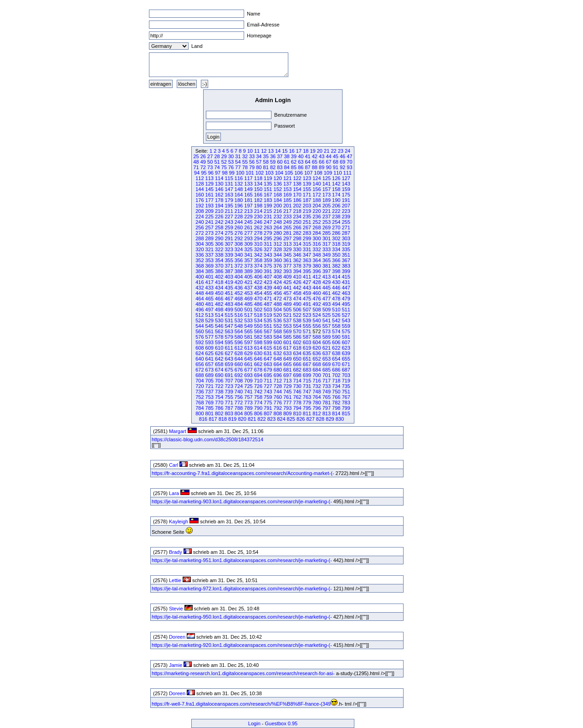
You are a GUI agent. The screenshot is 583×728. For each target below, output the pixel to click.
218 (297, 211)
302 (336, 238)
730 (297, 386)
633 (287, 353)
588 (317, 337)
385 (210, 271)
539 (307, 320)
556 (317, 326)
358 (258, 260)
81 (266, 167)
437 (248, 288)
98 (225, 173)
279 (268, 233)
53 (231, 162)
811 (307, 413)
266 (297, 227)
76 (231, 167)
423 (268, 282)
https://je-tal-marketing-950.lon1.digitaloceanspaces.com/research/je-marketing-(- (242, 617)
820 (242, 419)
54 (238, 162)
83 (280, 167)
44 (328, 156)
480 (199, 304)
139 (307, 184)
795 (307, 408)
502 (258, 310)
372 (239, 266)
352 (199, 260)
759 (268, 397)
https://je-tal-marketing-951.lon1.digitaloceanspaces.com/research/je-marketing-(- (242, 560)
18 (306, 151)
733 (327, 386)
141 (327, 184)
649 (287, 359)
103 (269, 173)
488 (278, 304)
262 (258, 227)
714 (297, 381)
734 (336, 386)
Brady (176, 552)
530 (219, 320)
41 (307, 156)
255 (346, 222)
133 (248, 184)
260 (239, 227)
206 (336, 206)
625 (210, 353)
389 (248, 271)
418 (219, 282)
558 (336, 326)
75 (224, 167)
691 (229, 375)
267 (307, 227)
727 (268, 386)
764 (317, 397)
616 (278, 348)
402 (219, 277)
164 (239, 195)
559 (346, 326)
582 (258, 337)
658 (219, 364)
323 (229, 249)
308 (239, 244)
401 (210, 277)
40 (301, 156)
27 (210, 156)
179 (229, 200)
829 (330, 419)
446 (336, 288)
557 (327, 326)
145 (210, 189)
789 (248, 408)
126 (336, 178)
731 (307, 386)
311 (268, 244)
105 (289, 173)
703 (346, 375)
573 (327, 331)
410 (297, 277)
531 (229, 320)
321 (210, 249)
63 (301, 162)
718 (336, 381)
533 (248, 320)
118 (258, 178)
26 (203, 156)
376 (278, 266)
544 (199, 326)
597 (248, 342)
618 (297, 348)
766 (336, 397)
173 (327, 195)
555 (307, 326)
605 (327, 342)
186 (297, 200)
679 (268, 370)
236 (317, 217)
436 (239, 288)
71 (196, 167)
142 (336, 184)
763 (307, 397)
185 (287, 200)
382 (336, 266)
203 (307, 206)
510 (336, 310)
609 (210, 348)
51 (217, 162)
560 (199, 331)
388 (239, 271)
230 (258, 217)
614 (258, 348)
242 (219, 222)
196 (239, 206)
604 (317, 342)
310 (258, 244)
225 (210, 217)
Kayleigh (179, 521)
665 (287, 364)
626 (219, 353)
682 (297, 370)
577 (210, 337)
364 (317, 260)
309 (248, 244)
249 (287, 222)
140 (317, 184)
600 (278, 342)
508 (317, 310)
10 (250, 151)
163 (229, 195)
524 (317, 315)
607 (346, 342)
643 (229, 359)
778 (297, 403)
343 (268, 255)
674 (219, 370)
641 (210, 359)
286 (336, 233)
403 (229, 277)
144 (199, 189)
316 (317, 244)
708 (239, 381)
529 (210, 320)
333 (327, 249)
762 (297, 397)
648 (278, 359)
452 (239, 293)
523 (307, 315)
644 (239, 359)
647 (268, 359)
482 (219, 304)
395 (307, 271)
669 (327, 364)
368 (199, 266)
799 (346, 408)
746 (297, 392)
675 (229, 370)
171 (307, 195)
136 (278, 184)
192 (199, 206)
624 (199, 353)
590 (336, 337)
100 (240, 173)
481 (210, 304)
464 (199, 299)
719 (346, 381)
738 (219, 392)
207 (346, 206)
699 (307, 375)
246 (258, 222)
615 (268, 348)
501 (248, 310)
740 (239, 392)
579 (229, 337)
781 (327, 403)
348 (317, 255)
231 (268, 217)
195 (229, 206)
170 (297, 195)
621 (327, 348)
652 (317, 359)
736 (199, 392)
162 (219, 195)
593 (210, 342)
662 (258, 364)
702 (336, 375)
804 (239, 413)
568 (278, 331)
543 (346, 320)
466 (219, 299)
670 (336, 364)
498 (219, 310)
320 (199, 249)
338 (219, 255)
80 (259, 167)
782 (336, 403)
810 (297, 413)
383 (346, 266)
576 (199, 337)
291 (229, 238)
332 (317, 249)
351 (346, 255)
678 (258, 370)
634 (297, 353)
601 (287, 342)
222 (336, 211)
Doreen (177, 637)
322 (219, 249)
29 (224, 156)
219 (307, 211)
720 (199, 386)
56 (252, 162)
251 (307, 222)
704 (199, 381)
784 (199, 408)
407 (268, 277)
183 (268, 200)
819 (232, 419)
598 (258, 342)
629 (248, 353)
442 (297, 288)
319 (346, 244)
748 (317, 392)
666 (297, 364)
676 (239, 370)
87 (307, 167)
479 (346, 299)
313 (287, 244)
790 (258, 408)
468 (239, 299)
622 (336, 348)
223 (346, 211)
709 (248, 381)
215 (268, 211)
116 (239, 178)
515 (229, 315)
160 (199, 195)
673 (210, 370)
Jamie (176, 665)
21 (327, 151)
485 (248, 304)
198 (258, 206)
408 (278, 277)
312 (278, 244)
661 (248, 364)
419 (229, 282)
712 (278, 381)
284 (317, 233)
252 (317, 222)
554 (297, 326)
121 (287, 178)
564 (239, 331)
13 (271, 151)
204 (317, 206)
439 (268, 288)
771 (229, 403)
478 (336, 299)
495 (346, 304)
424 (278, 282)
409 (287, 277)
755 (229, 397)
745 (287, 392)
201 (287, 206)
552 (278, 326)
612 (239, 348)
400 (199, 277)
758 (258, 397)
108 (318, 173)
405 (248, 277)
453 (248, 293)
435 (229, 288)
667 (307, 364)
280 (278, 233)
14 (278, 151)
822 (261, 419)
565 (248, 331)
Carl (174, 465)
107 (308, 173)
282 (297, 233)
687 (346, 370)
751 (346, 392)
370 (219, 266)
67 (328, 162)
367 (346, 260)
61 (287, 162)
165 (248, 195)
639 (346, 353)
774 (258, 403)
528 (199, 320)
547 (229, 326)
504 (278, 310)
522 (297, 315)
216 (278, 211)
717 (327, 381)
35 (266, 156)
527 (346, 315)
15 (285, 151)
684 (317, 370)
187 (307, 200)
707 (229, 381)
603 (307, 342)
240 (199, 222)
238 (336, 217)
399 (346, 271)
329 (287, 249)
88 (315, 167)
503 (268, 310)
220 (317, 211)
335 (346, 249)
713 (287, 381)
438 (258, 288)
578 (219, 337)
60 (280, 162)
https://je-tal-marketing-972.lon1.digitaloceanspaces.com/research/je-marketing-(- (242, 589)
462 (336, 293)
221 (327, 211)
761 (287, 397)
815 (346, 413)
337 (210, 255)
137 (287, 184)
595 (229, 342)
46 (343, 156)
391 (268, 271)
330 (297, 249)
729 (287, 386)
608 (199, 348)
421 (248, 282)
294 (258, 238)
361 (287, 260)
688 (199, 375)
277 (248, 233)
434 (219, 288)
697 (287, 375)
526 (336, 315)
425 (287, 282)
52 (224, 162)
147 (229, 189)
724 (239, 386)
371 (229, 266)
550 (258, 326)
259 (229, 227)
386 (219, 271)
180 (239, 200)
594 (219, 342)
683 (307, 370)
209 (210, 211)
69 (343, 162)
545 (210, 326)
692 (239, 375)
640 (199, 359)
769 (210, 403)
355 (229, 260)
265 (287, 227)
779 (307, 403)
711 (268, 381)
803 (229, 413)
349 (327, 255)
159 (346, 189)
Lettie (175, 580)
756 (239, 397)
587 (307, 337)
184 (278, 200)
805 (248, 413)
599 (268, 342)
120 (278, 178)
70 (349, 162)
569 (287, 331)
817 (213, 419)
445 (327, 288)
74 (217, 167)
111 (348, 173)
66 (322, 162)
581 (248, 337)
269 (327, 227)
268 (317, 227)
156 (317, 189)
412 (317, 277)
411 (307, 277)
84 (287, 167)
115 (229, 178)
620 (317, 348)
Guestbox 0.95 (281, 723)
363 (307, 260)
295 (268, 238)
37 (280, 156)
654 (336, 359)
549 (248, 326)
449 (210, 293)
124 (317, 178)
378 (297, 266)
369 (210, 266)
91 (336, 167)
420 (239, 282)
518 (258, 315)
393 (287, 271)
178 (219, 200)
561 (210, 331)
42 (315, 156)
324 (239, 249)
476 (317, 299)
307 (229, 244)
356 (239, 260)
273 (210, 233)
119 (268, 178)
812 (317, 413)
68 (336, 162)
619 (307, 348)
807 (268, 413)
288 (199, 238)
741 (248, 392)
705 (210, 381)
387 (229, 271)
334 (336, 249)
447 (346, 288)
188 (317, 200)
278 (258, 233)
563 (229, 331)
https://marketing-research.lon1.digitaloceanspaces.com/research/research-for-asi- (243, 673)
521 (287, 315)
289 (210, 238)
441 (287, 288)
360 (278, 260)
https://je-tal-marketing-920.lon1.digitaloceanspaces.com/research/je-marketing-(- (242, 645)
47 (349, 156)
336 (199, 255)
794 (297, 408)
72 (203, 167)
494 (336, 304)
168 (278, 195)
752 (199, 397)
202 (297, 206)
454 (258, 293)
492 (317, 304)
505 (287, 310)
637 (327, 353)
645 (248, 359)
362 (297, 260)
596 (239, 342)
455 (268, 293)
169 (287, 195)
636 (317, 353)
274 (219, 233)
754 (219, 397)
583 (268, 337)
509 (327, 310)
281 (287, 233)
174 (336, 195)
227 (229, 217)
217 (287, 211)
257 (210, 227)
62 (294, 162)
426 (297, 282)
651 (307, 359)
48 (196, 162)
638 (336, 353)
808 (278, 413)
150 (258, 189)
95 (204, 173)
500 (239, 310)
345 (287, 255)
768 (199, 403)
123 (307, 178)
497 (210, 310)
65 (315, 162)
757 (248, 397)
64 (307, 162)
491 (307, 304)
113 (210, 178)
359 (268, 260)
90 (328, 167)
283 (307, 233)
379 (307, 266)
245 (248, 222)
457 (287, 293)
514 (219, 315)
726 (258, 386)
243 (229, 222)
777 (287, 403)
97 (218, 173)
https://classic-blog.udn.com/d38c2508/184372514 (207, 439)
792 (278, 408)
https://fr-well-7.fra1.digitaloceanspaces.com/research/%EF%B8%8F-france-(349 (241, 704)
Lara (174, 493)
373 (248, 266)
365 (327, 260)
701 (327, 375)
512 (199, 315)
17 (299, 151)
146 (219, 189)
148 (239, 189)
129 (210, 184)
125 (327, 178)
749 (327, 392)
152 (278, 189)
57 (259, 162)
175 (346, 195)
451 (229, 293)
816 (203, 419)
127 (346, 178)
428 (317, 282)
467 (229, 299)
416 (199, 282)
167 (268, 195)
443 (307, 288)
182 (258, 200)
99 (232, 173)
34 (259, 156)
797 (327, 408)
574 (336, 331)
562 (219, 331)
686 (336, 370)
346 (297, 255)
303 (346, 238)
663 (268, 364)
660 (239, 364)
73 (210, 167)
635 (307, 353)
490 (297, 304)
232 (278, 217)
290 (219, 238)
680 (278, 370)
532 (239, 320)
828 (320, 419)
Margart (178, 431)
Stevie (176, 609)
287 (346, 233)
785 (210, 408)
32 (245, 156)
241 (210, 222)
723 (229, 386)
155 (307, 189)
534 (258, 320)
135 (268, 184)
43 (322, 156)
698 (297, 375)
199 (268, 206)
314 (297, 244)
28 (217, 156)
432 (199, 288)
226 (219, 217)
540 (317, 320)
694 (258, 375)
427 (307, 282)
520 (278, 315)
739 (229, 392)
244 (239, 222)
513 (210, 315)
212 (239, 211)
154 (297, 189)
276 (239, 233)
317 (327, 244)
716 (317, 381)
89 (322, 167)
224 (199, 217)
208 (199, 211)
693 (248, 375)
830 (340, 419)
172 (317, 195)
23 (341, 151)
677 (248, 370)
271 (346, 227)
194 (219, 206)
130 (219, 184)
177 (210, 200)
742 (258, 392)
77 (238, 167)
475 (307, 299)
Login (254, 723)
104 (279, 173)
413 (327, 277)
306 (219, 244)
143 (346, 184)
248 (278, 222)
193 (210, 206)
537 (287, 320)
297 (287, 238)
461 (327, 293)
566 (258, 331)
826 (301, 419)
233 (287, 217)
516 (239, 315)
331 (307, 249)
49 (203, 162)
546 (219, 326)
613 (248, 348)
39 (294, 156)
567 (268, 331)
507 (307, 310)
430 (336, 282)
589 (327, 337)
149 (248, 189)
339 (229, 255)
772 (239, 403)
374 (258, 266)
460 (317, 293)
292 (239, 238)
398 (336, 271)
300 (317, 238)
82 (273, 167)
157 (327, 189)
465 (210, 299)
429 (327, 282)
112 (199, 178)
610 (219, 348)
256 (199, 227)
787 (229, 408)
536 (278, 320)
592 (199, 342)
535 (268, 320)
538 (297, 320)
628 (239, 353)
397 (327, 271)
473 (287, 299)
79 (252, 167)
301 (327, 238)
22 (333, 151)
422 (258, 282)
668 (317, 364)
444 (317, 288)
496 (199, 310)
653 (327, 359)
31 (238, 156)
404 (239, 277)
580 (239, 337)
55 (245, 162)
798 (336, 408)
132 (239, 184)
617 (287, 348)
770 (219, 403)
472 (278, 299)
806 (258, 413)
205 (327, 206)
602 (297, 342)
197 (248, 206)
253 (327, 222)
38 (287, 156)
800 (199, 413)
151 (268, 189)
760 (278, 397)
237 (327, 217)
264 (278, 227)
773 (248, 403)
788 (239, 408)
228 (239, 217)
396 (317, 271)
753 (210, 397)
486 (258, 304)
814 (336, 413)
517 (248, 315)
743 (268, 392)
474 (297, 299)
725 (248, 386)
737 (210, 392)
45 (336, 156)
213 (248, 211)
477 (327, 299)
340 (239, 255)
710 (258, 381)
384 (199, 271)
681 (287, 370)
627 (229, 353)
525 (327, 315)
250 (297, 222)
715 (307, 381)
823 (271, 419)
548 (239, 326)
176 (199, 200)
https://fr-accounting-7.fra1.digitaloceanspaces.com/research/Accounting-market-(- (243, 473)
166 (258, 195)
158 (336, 189)
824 (281, 419)
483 (229, 304)
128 (199, 184)
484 (239, 304)
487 (268, 304)
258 (219, 227)
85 (294, 167)
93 (349, 167)
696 (278, 375)
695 (268, 375)
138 (297, 184)
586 (297, 337)
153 (287, 189)
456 (278, 293)
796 (317, 408)
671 (346, 364)
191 (346, 200)
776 (278, 403)
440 (278, 288)
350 (336, 255)
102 (260, 173)
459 (307, 293)
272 (199, 233)
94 (197, 173)
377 (287, 266)
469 (248, 299)
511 (346, 310)
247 (268, 222)
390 (258, 271)
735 (346, 386)
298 (297, 238)
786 (219, 408)
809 (287, 413)
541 (327, 320)
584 (278, 337)
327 (268, 249)
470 (258, 299)
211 (229, 211)
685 (327, 370)
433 (210, 288)
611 (229, 348)
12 (264, 151)
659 (229, 364)
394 (297, 271)
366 (336, 260)
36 (273, 156)
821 (252, 419)
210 (219, 211)
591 (346, 337)
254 (336, 222)
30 (231, 156)
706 (219, 381)
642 (219, 359)
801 (210, 413)
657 (210, 364)
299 (307, 238)
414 (336, 277)
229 (248, 217)
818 (223, 419)
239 (346, 217)
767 (346, 397)
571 (307, 331)
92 (343, 167)
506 (297, 310)
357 (248, 260)
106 (298, 173)
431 (346, 282)
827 (310, 419)
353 (210, 260)
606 (336, 342)
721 (210, 386)
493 (327, 304)
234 (297, 217)
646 (258, 359)
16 (292, 151)
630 (258, 353)
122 (297, 178)
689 (210, 375)
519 (268, 315)
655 (346, 359)
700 (317, 375)
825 (291, 419)
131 (229, 184)
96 (211, 173)
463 (346, 293)
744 (278, 392)
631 (268, 353)
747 (307, 392)
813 (327, 413)
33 (252, 156)
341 (248, 255)
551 (268, 326)
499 (229, 310)
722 (219, 386)
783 (346, 403)
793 (287, 408)
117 (248, 178)
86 (301, 167)
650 (297, 359)
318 (336, 244)
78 (245, 167)
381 (327, 266)
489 (287, 304)
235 (307, 217)
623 (346, 348)
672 (199, 370)
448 (199, 293)
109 (328, 173)
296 (278, 238)
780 (317, 403)
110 (338, 173)
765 (327, 397)
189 (327, 200)
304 (199, 244)
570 (297, 331)
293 (248, 238)
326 (258, 249)
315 (307, 244)
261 (248, 227)
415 (346, 277)
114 (219, 178)
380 (317, 266)
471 (268, 299)
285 (327, 233)
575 (346, 331)
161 (210, 195)
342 (258, 255)
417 (210, 282)
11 (257, 151)
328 (278, 249)
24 (348, 151)
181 (248, 200)
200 (278, 206)
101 (250, 173)
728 (278, 386)
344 (278, 255)
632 (278, 353)
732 (317, 386)
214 (258, 211)
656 (199, 364)
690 (219, 375)
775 (268, 403)
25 (196, 156)
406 (258, 277)
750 (336, 392)
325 (248, 249)
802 (219, 413)
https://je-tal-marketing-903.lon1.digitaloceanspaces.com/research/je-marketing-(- (242, 501)
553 (287, 326)
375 (268, 266)
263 (268, 227)
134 (258, 184)
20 (320, 151)
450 (219, 293)
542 (336, 320)
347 (307, 255)
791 (268, 408)
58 (266, 162)
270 (336, 227)
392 (278, 271)
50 (210, 162)
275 (229, 233)
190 (336, 200)
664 (278, 364)
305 (210, 244)
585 (287, 337)
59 (273, 162)
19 (312, 151)
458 (297, 293)
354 (219, 260)
